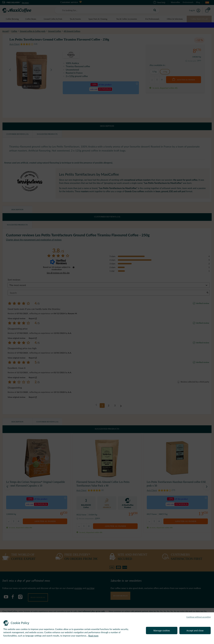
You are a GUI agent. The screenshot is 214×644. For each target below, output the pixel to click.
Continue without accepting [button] (199, 617)
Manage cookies (162, 630)
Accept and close (195, 630)
